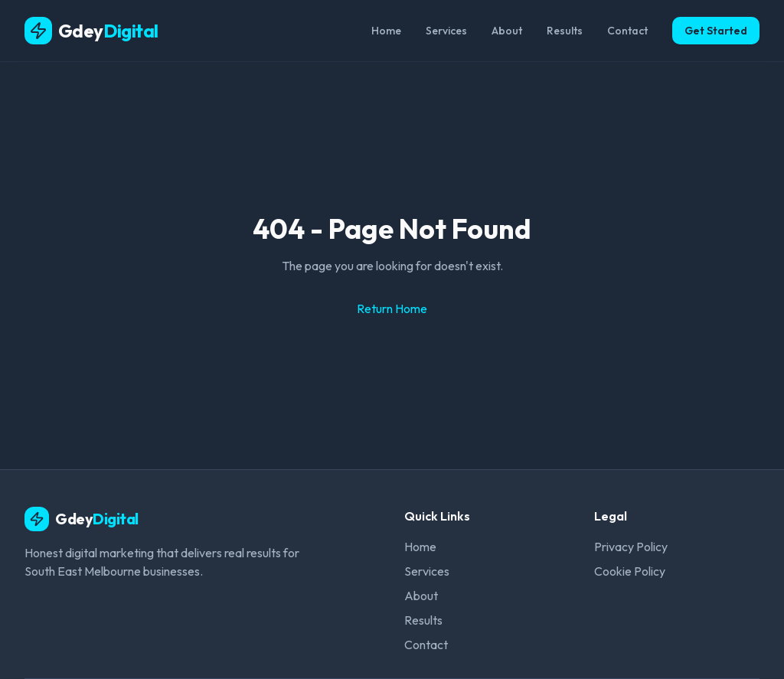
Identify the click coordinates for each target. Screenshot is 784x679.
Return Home (392, 308)
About (507, 31)
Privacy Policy (631, 547)
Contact (627, 31)
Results (565, 31)
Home (386, 31)
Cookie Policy (630, 571)
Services (446, 31)
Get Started (716, 31)
